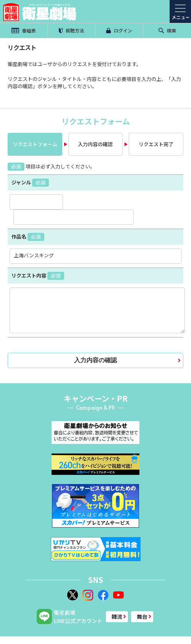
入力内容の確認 (95, 144)
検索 (167, 30)
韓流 (117, 617)
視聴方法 (71, 30)
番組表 (24, 30)
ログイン (119, 30)
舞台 (142, 617)
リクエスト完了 (156, 144)
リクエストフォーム (35, 144)
